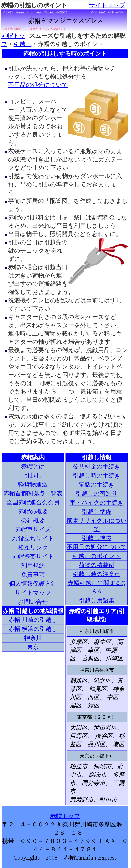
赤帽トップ (65, 816)
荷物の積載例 (97, 565)
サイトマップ (107, 5)
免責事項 (33, 575)
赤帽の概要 (33, 511)
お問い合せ (33, 602)
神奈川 (33, 638)
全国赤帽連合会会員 (33, 502)
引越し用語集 (97, 600)
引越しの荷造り (97, 494)
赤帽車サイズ (33, 530)
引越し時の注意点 (97, 574)
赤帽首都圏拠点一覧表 (33, 493)
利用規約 (33, 566)
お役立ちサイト (33, 539)
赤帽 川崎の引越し (33, 620)
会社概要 (33, 520)
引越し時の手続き (97, 476)
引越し (23, 44)
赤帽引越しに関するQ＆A (97, 587)
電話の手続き (97, 485)
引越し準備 (97, 512)
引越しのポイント (97, 556)
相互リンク (33, 548)
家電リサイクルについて (97, 525)
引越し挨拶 (97, 538)
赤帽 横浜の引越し (33, 629)
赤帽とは (33, 466)
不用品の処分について (38, 85)
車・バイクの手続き (97, 503)
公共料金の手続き (97, 466)
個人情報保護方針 (33, 584)
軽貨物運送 (33, 484)
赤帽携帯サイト (33, 557)
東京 (33, 647)
